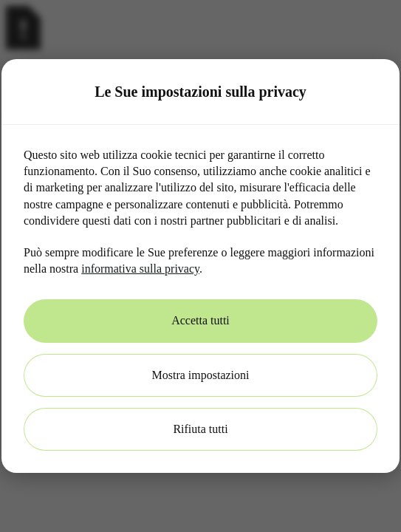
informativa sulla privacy (140, 269)
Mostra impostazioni (201, 375)
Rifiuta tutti (200, 429)
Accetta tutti (200, 320)
